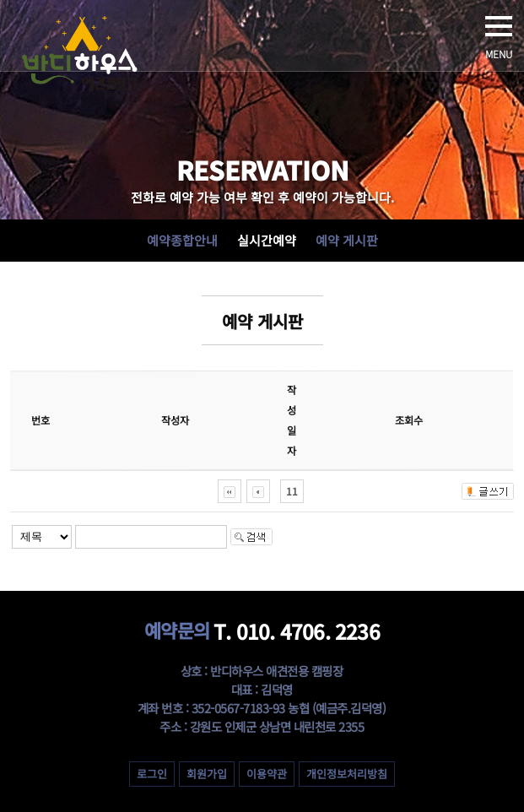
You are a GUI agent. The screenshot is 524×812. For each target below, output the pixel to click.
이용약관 (267, 774)
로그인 (152, 774)
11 (292, 491)
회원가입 (207, 774)
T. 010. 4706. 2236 (262, 631)
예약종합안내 (182, 240)
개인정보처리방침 (347, 774)
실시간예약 (267, 240)
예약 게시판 (347, 240)
